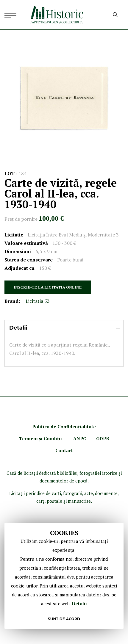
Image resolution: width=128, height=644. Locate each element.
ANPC (80, 438)
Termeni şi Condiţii (41, 438)
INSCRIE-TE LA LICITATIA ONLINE (48, 287)
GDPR (103, 438)
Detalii (79, 604)
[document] (64, 576)
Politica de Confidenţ (56, 427)
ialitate (88, 427)
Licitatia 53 (38, 301)
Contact (64, 450)
